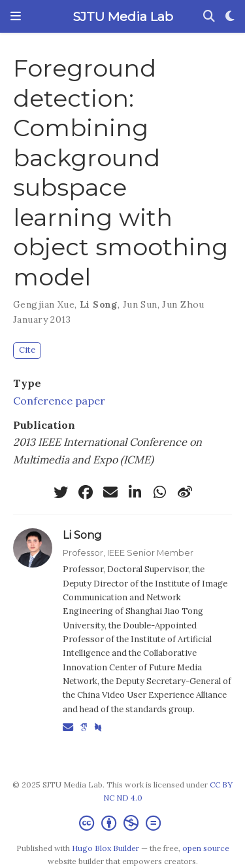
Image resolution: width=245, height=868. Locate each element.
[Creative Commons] (122, 823)
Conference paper (59, 401)
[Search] (209, 17)
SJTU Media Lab (123, 16)
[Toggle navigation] (16, 16)
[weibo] (185, 492)
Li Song (99, 304)
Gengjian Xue (44, 304)
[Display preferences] (230, 17)
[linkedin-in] (135, 492)
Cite (27, 350)
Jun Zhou (183, 304)
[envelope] (110, 492)
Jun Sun (140, 304)
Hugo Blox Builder (106, 848)
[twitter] (61, 492)
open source (206, 848)
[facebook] (86, 492)
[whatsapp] (160, 492)
